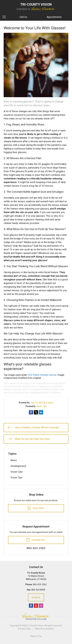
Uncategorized (18, 466)
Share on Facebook (31, 412)
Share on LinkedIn (41, 412)
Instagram (41, 606)
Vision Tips (41, 406)
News (14, 460)
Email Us (36, 597)
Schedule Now (36, 540)
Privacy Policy (24, 629)
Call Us (23, 17)
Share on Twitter (36, 412)
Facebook (31, 606)
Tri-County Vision (35, 626)
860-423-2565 (40, 584)
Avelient (50, 629)
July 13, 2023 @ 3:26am (42, 403)
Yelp (36, 606)
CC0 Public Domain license (42, 375)
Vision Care (17, 472)
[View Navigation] (5, 17)
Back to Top (36, 636)
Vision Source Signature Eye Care (36, 616)
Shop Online (36, 508)
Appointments (54, 17)
